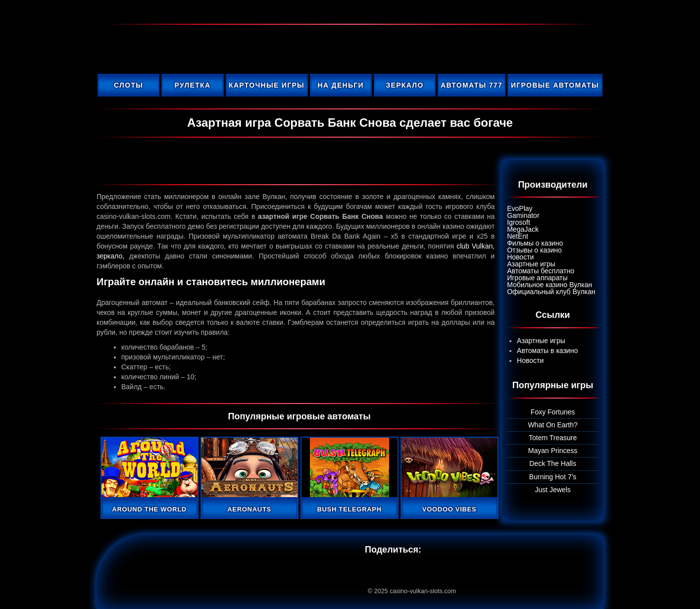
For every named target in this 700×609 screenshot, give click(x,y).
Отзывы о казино (534, 250)
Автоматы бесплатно (541, 271)
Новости (520, 257)
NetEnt (518, 236)
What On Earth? (552, 425)
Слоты (128, 85)
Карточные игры (267, 85)
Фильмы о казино (535, 243)
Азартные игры (531, 264)
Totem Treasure (553, 438)
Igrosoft (519, 222)
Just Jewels (552, 490)
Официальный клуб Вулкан (551, 292)
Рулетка (193, 85)
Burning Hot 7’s (553, 477)
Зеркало (404, 85)
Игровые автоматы (555, 85)
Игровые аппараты (537, 278)
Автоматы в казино (547, 351)
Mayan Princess (553, 451)
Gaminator (523, 215)
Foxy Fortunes (553, 412)
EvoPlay (520, 208)
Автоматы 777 (472, 85)
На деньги (341, 85)
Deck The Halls (553, 463)
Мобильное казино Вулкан (550, 285)
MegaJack (523, 229)
